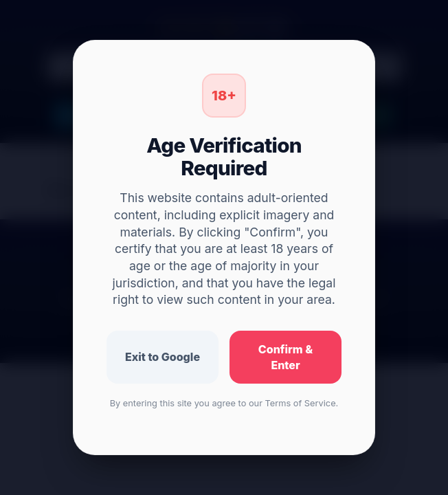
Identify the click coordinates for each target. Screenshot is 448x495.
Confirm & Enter (285, 357)
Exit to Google (163, 357)
